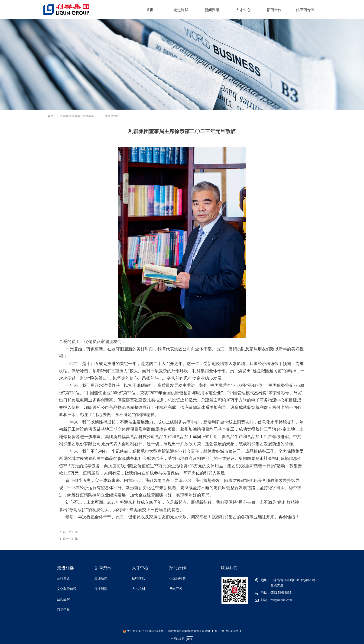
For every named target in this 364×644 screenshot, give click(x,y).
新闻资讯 (212, 10)
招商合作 (274, 10)
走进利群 (181, 10)
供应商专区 (305, 10)
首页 (150, 10)
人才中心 (243, 10)
